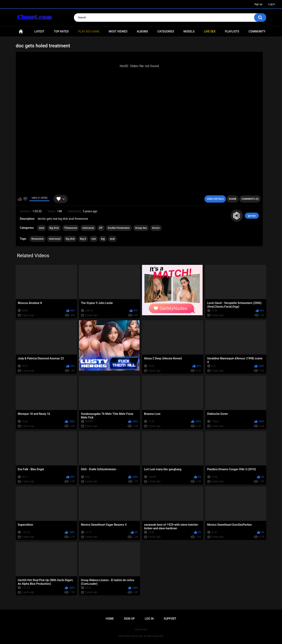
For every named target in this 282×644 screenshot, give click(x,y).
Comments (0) (250, 199)
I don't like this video (25, 199)
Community (257, 31)
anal (113, 239)
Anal (42, 228)
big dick (70, 239)
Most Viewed (118, 31)
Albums (142, 31)
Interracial (88, 228)
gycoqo (252, 216)
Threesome (71, 228)
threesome (37, 239)
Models (189, 31)
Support (170, 619)
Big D (83, 239)
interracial (55, 239)
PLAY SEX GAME (89, 31)
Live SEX (210, 31)
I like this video (20, 199)
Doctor (156, 228)
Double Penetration (119, 228)
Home (21, 32)
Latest (40, 31)
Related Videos (33, 256)
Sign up (258, 4)
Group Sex (141, 228)
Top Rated (61, 31)
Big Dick (54, 228)
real (94, 239)
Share (233, 199)
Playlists (232, 31)
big (103, 239)
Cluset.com (137, 636)
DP (101, 228)
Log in (272, 4)
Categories (166, 31)
